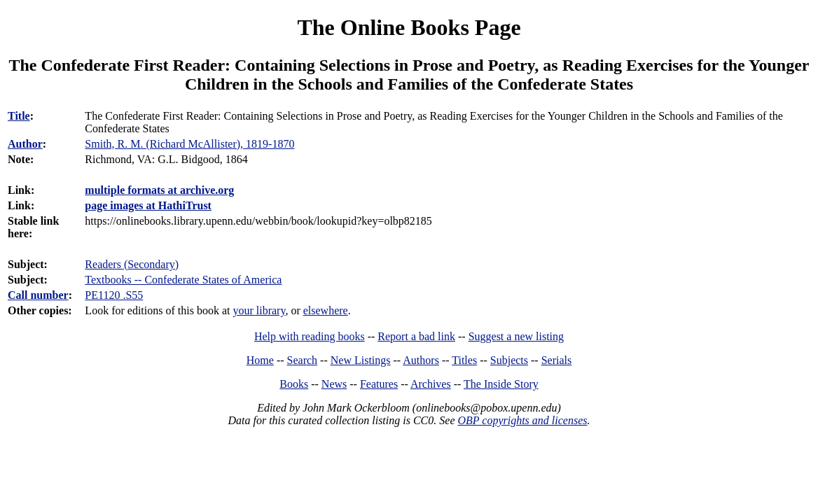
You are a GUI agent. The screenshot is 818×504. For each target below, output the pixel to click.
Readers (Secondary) (132, 264)
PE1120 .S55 (114, 295)
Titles (464, 360)
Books (294, 384)
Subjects (509, 360)
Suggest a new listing (516, 336)
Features (379, 384)
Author (25, 144)
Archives (431, 384)
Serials (557, 360)
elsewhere (326, 310)
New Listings (361, 360)
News (334, 384)
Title (19, 116)
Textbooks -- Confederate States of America (183, 280)
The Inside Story (501, 384)
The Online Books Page (409, 27)
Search (303, 360)
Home (260, 360)
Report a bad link (416, 336)
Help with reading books (310, 336)
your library (259, 310)
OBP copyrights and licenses (522, 420)
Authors (421, 360)
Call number (38, 295)
